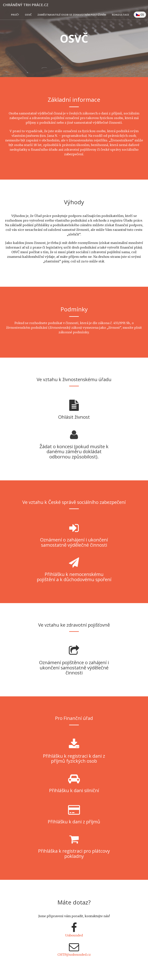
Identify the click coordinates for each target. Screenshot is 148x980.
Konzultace (120, 15)
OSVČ (28, 15)
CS (140, 15)
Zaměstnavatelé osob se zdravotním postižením (72, 15)
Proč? (15, 15)
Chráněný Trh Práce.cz (26, 5)
